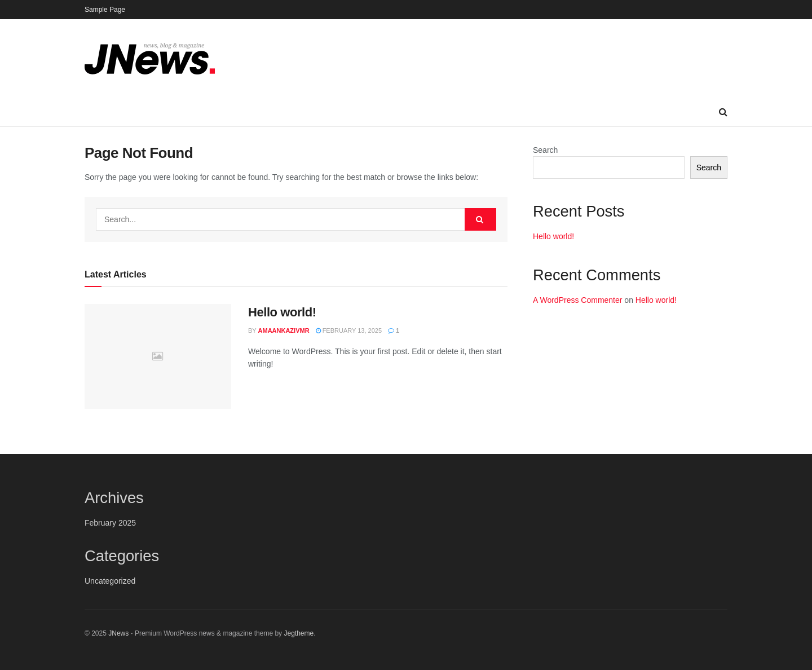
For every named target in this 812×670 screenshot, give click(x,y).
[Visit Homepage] (150, 59)
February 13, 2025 (349, 330)
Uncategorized (110, 581)
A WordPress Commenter (577, 300)
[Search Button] (723, 112)
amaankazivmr (284, 330)
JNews (118, 633)
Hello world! (282, 312)
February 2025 (110, 523)
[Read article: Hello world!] (158, 356)
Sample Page (105, 10)
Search (545, 150)
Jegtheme (299, 633)
